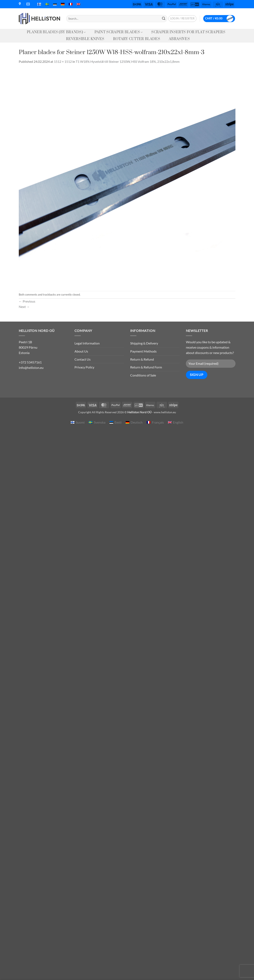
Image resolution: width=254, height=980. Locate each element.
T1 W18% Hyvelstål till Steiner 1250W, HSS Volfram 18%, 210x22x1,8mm (128, 61)
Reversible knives (85, 39)
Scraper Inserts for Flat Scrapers (188, 32)
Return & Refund (142, 359)
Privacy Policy (84, 367)
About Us (81, 351)
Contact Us (83, 359)
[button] (182, 19)
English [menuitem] (178, 422)
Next (24, 307)
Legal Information (87, 343)
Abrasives (179, 39)
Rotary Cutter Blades (137, 39)
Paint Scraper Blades (119, 32)
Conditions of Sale (143, 375)
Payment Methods (143, 351)
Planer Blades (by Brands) (56, 32)
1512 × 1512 (63, 61)
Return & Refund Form (146, 367)
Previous (27, 301)
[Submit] (164, 19)
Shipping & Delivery (144, 343)
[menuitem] (39, 4)
